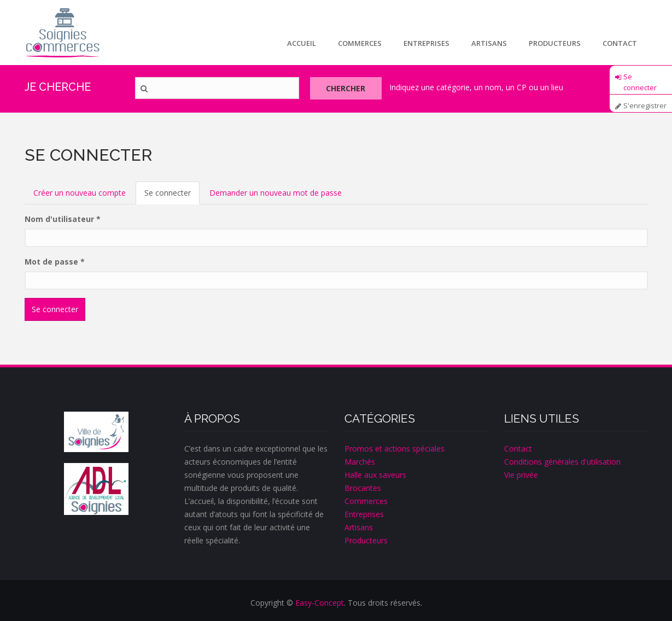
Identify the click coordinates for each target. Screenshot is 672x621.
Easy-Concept (320, 603)
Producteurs (555, 43)
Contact (620, 43)
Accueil (302, 43)
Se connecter (640, 80)
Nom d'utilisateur (63, 219)
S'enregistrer (645, 106)
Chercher (347, 88)
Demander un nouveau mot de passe (276, 193)
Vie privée (521, 475)
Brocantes (363, 488)
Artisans (489, 43)
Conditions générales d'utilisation (562, 462)
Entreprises (426, 43)
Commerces (360, 43)
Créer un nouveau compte (80, 193)
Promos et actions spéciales (395, 449)
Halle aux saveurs (375, 475)
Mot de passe (55, 262)
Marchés (360, 462)
